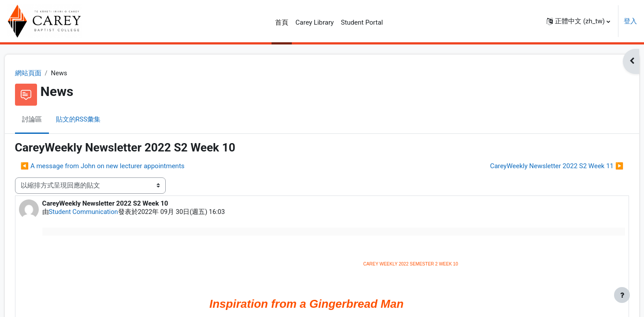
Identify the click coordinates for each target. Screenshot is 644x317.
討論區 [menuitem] (48, 120)
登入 (630, 21)
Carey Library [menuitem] (315, 22)
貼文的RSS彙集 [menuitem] (95, 120)
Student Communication (101, 213)
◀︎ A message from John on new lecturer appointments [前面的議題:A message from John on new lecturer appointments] (119, 166)
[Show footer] (622, 295)
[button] (578, 21)
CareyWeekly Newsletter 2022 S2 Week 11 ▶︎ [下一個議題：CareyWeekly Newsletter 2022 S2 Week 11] (540, 166)
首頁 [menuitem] (282, 22)
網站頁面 (45, 74)
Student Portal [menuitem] (362, 22)
